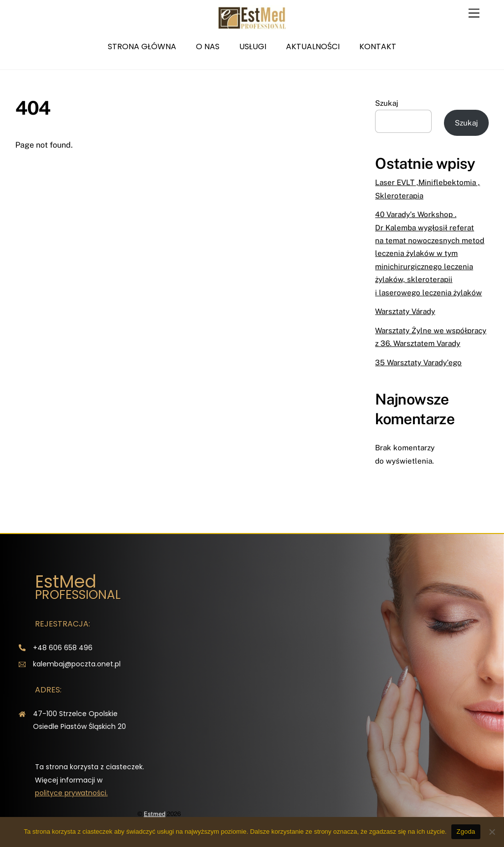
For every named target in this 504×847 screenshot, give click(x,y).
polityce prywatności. (71, 793)
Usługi (253, 47)
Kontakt (378, 47)
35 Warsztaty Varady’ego (418, 362)
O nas (208, 47)
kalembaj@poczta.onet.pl (77, 664)
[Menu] (474, 14)
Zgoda (466, 831)
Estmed (155, 814)
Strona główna (142, 47)
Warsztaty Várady (405, 311)
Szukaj (387, 103)
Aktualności (313, 47)
